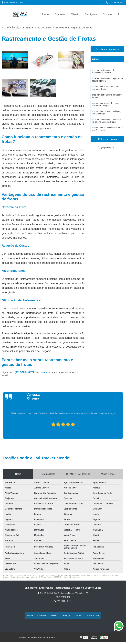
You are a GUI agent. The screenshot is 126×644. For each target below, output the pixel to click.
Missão (75, 14)
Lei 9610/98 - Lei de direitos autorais (66, 578)
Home (46, 14)
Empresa (60, 14)
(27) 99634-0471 (115, 3)
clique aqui (45, 373)
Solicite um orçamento (108, 50)
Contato (107, 14)
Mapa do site (93, 615)
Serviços (90, 14)
